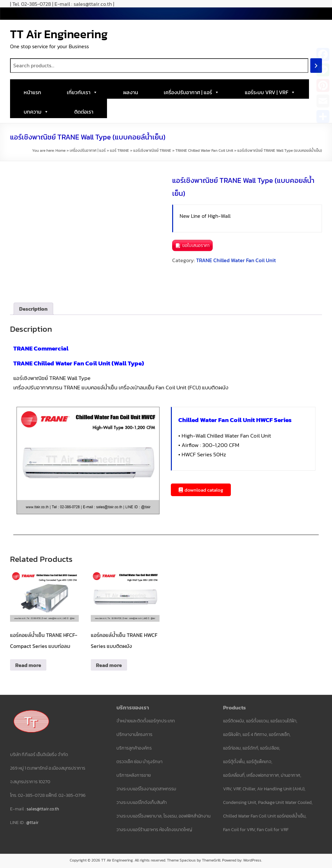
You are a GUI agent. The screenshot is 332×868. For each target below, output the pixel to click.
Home (60, 150)
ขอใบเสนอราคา (196, 245)
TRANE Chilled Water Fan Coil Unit (204, 150)
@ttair (32, 823)
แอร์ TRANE (119, 150)
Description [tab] (33, 309)
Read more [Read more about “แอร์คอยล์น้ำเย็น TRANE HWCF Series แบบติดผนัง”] (109, 665)
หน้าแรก (32, 92)
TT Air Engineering (59, 34)
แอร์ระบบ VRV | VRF (270, 91)
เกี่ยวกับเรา (82, 91)
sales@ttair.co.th (43, 809)
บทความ (36, 110)
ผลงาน (131, 92)
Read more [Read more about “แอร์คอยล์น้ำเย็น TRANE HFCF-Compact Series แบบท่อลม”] (28, 665)
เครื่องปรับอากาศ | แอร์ (191, 91)
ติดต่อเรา (84, 112)
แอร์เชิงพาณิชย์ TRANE (152, 150)
